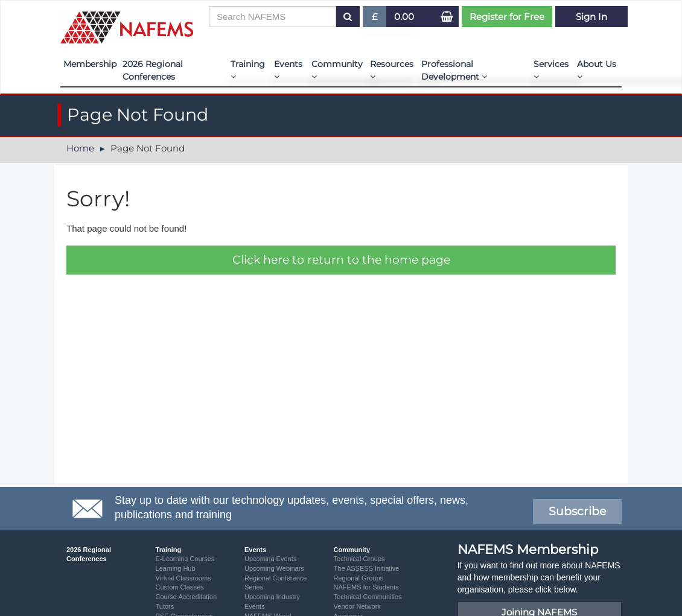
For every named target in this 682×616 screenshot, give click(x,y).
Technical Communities (368, 597)
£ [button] (375, 19)
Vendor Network (357, 606)
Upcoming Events (270, 559)
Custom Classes (180, 587)
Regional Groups (359, 578)
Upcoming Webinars (274, 568)
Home (80, 148)
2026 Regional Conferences (153, 70)
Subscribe (577, 511)
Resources (392, 70)
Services (551, 70)
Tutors (165, 606)
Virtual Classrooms (183, 578)
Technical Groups (359, 559)
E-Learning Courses (185, 559)
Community (337, 70)
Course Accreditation (186, 597)
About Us (597, 70)
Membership (90, 64)
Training (248, 70)
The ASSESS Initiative (367, 568)
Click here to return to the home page (341, 260)
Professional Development (454, 70)
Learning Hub (176, 568)
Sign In (591, 17)
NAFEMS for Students (366, 587)
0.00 (404, 17)
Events (288, 70)
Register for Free (507, 17)
